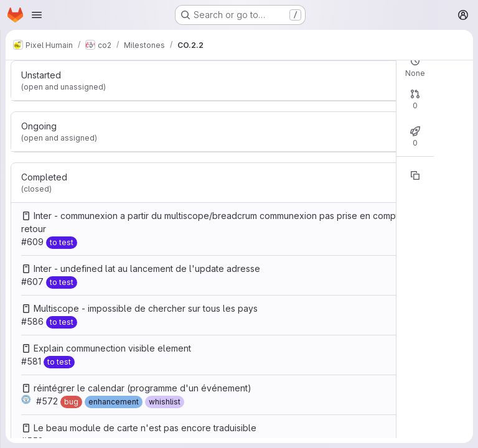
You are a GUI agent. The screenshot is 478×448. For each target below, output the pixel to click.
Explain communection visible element (112, 348)
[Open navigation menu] (37, 15)
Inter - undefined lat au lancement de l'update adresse (147, 268)
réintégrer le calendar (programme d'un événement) (143, 388)
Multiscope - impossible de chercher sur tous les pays (146, 308)
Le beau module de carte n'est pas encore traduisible (145, 428)
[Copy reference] (415, 175)
